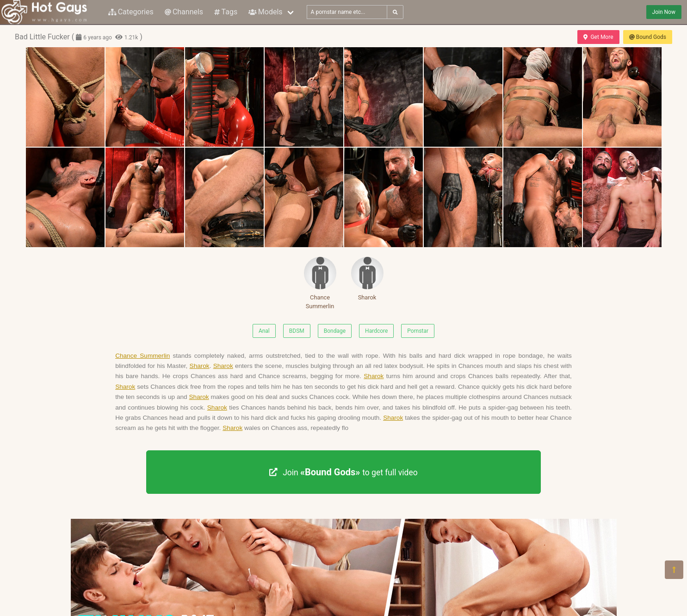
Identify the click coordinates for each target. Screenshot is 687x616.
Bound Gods (648, 37)
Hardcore (376, 331)
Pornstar (418, 331)
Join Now (664, 12)
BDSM (297, 331)
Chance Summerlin (320, 283)
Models (265, 12)
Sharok (367, 279)
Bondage (335, 331)
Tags (226, 12)
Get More (598, 37)
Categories (131, 12)
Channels (184, 12)
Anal (264, 331)
